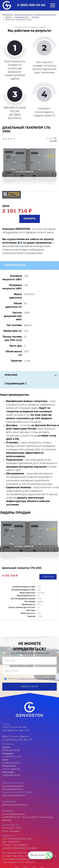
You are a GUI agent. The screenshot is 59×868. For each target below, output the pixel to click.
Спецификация (14, 384)
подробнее (48, 577)
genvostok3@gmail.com (14, 814)
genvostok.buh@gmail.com (15, 805)
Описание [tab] (11, 375)
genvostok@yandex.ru (13, 790)
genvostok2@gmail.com (14, 796)
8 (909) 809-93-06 (11, 817)
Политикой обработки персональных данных (36, 679)
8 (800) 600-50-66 (11, 763)
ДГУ (20, 243)
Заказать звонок (30, 687)
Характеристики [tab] (15, 265)
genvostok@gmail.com (13, 787)
